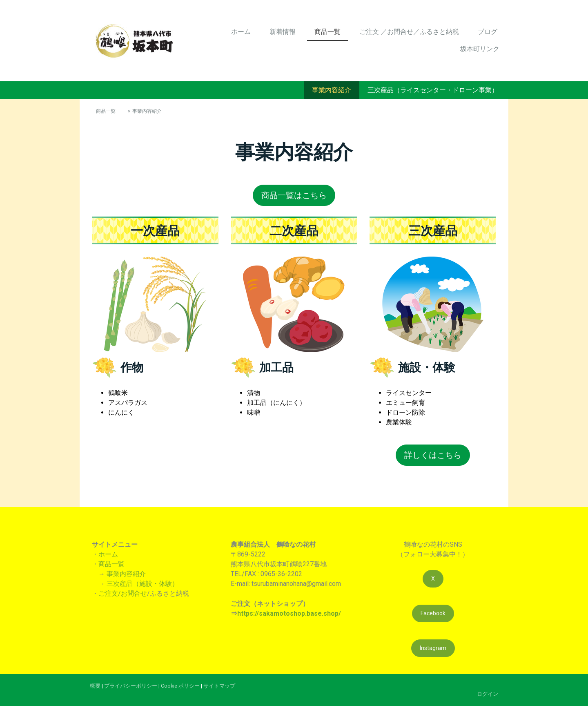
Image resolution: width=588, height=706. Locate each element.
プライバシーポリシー (131, 686)
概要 (95, 686)
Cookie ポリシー (180, 686)
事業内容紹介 (332, 90)
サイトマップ (219, 686)
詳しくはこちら (433, 455)
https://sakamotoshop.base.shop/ (289, 613)
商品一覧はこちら (294, 195)
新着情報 (283, 32)
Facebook (433, 613)
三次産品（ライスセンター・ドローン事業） (433, 90)
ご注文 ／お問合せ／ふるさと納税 (409, 32)
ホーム (241, 32)
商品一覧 (327, 32)
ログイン (488, 694)
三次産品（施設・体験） (143, 584)
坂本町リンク (480, 49)
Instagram (433, 648)
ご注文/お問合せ (123, 593)
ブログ (488, 32)
